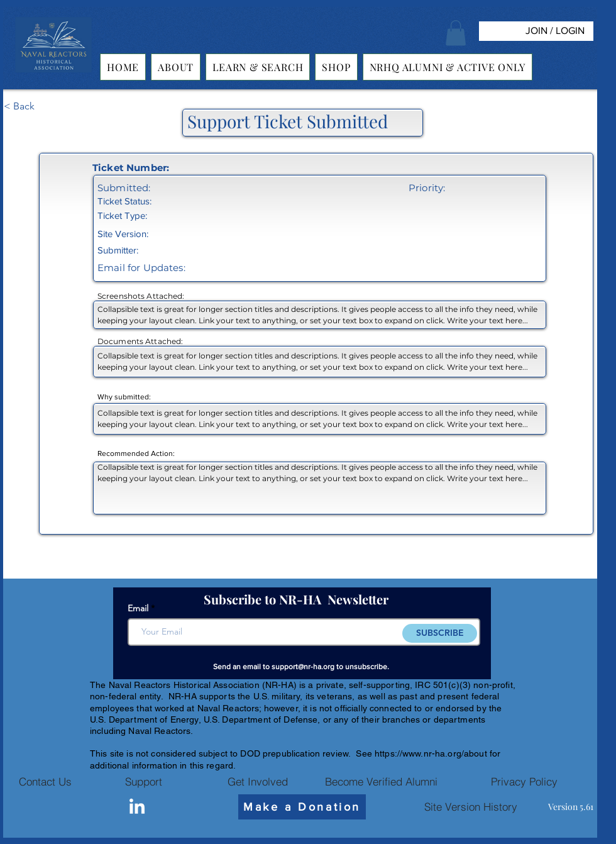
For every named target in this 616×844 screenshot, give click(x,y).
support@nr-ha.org (303, 667)
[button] (456, 33)
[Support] (143, 782)
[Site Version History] (471, 807)
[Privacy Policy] (524, 782)
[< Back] (45, 107)
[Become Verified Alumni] (381, 782)
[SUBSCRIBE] (440, 633)
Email (138, 608)
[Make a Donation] (302, 807)
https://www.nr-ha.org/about (431, 753)
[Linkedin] (137, 808)
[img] (53, 73)
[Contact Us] (45, 782)
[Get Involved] (258, 782)
